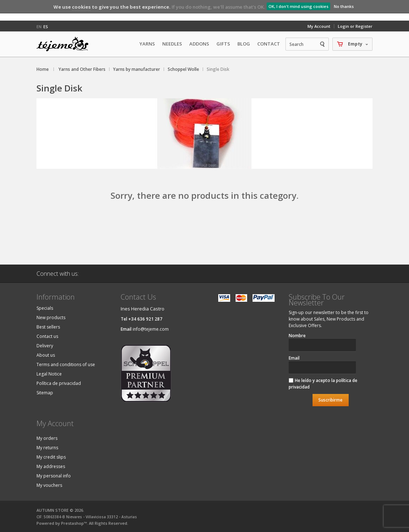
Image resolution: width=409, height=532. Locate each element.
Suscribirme (330, 400)
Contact (269, 44)
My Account (319, 26)
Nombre (297, 336)
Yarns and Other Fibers (82, 69)
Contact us (47, 336)
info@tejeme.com (151, 329)
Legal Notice (49, 374)
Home (43, 69)
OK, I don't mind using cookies (298, 6)
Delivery (45, 346)
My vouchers (49, 485)
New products (51, 318)
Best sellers (48, 327)
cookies (81, 7)
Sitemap (45, 393)
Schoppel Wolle (183, 69)
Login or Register (355, 26)
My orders (47, 438)
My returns (47, 448)
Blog (244, 44)
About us (46, 355)
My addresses (51, 466)
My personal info (54, 476)
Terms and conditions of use (66, 364)
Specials (45, 308)
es (46, 27)
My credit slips (51, 457)
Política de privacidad (59, 383)
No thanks (344, 6)
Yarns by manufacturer (137, 69)
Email (294, 358)
